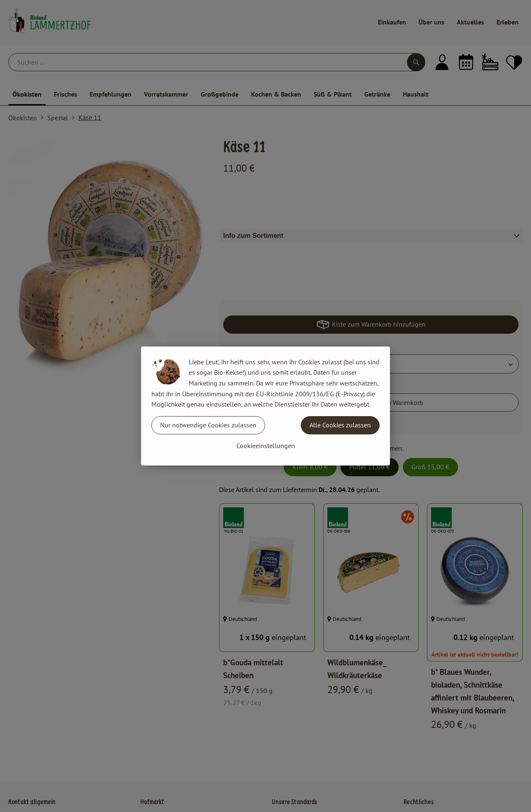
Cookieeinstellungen (266, 446)
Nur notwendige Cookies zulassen (208, 425)
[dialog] (265, 406)
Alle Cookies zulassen (340, 425)
